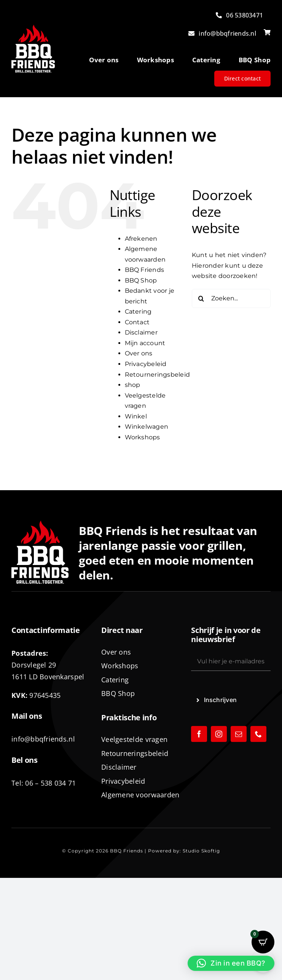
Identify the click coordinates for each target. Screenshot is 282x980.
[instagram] (219, 734)
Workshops (143, 437)
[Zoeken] (201, 298)
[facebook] (199, 734)
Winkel (136, 416)
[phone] (258, 734)
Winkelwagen (147, 427)
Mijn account (145, 343)
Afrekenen (141, 239)
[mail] (239, 734)
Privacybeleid (146, 364)
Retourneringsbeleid (158, 375)
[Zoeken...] (231, 298)
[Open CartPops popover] (263, 942)
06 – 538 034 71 (50, 783)
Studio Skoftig (201, 851)
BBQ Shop (141, 280)
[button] (231, 963)
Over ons (139, 353)
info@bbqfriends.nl (43, 739)
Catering (138, 312)
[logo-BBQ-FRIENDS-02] (33, 28)
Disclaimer (141, 332)
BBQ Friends (145, 270)
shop (133, 385)
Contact (137, 322)
